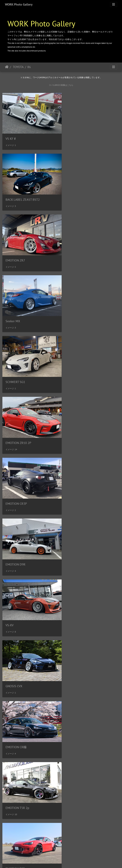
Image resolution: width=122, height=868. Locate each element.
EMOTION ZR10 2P (79, 254)
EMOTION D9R (76, 313)
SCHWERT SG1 (15, 254)
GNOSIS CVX (75, 372)
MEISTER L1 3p (77, 548)
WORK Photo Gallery (19, 4)
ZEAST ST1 (13, 784)
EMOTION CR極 (16, 431)
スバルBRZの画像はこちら (61, 85)
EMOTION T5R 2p (78, 430)
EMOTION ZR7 (15, 195)
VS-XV (10, 371)
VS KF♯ (11, 137)
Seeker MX (74, 195)
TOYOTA (18, 67)
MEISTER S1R (15, 666)
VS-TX (70, 725)
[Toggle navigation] (114, 4)
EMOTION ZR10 (77, 489)
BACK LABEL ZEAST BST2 (84, 137)
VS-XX (10, 725)
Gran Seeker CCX (17, 548)
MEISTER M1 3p (16, 607)
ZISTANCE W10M (17, 842)
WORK (68, 861)
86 (29, 67)
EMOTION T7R (15, 489)
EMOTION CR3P (16, 313)
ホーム (7, 67)
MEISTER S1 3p (77, 607)
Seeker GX (73, 666)
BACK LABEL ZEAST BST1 (84, 784)
